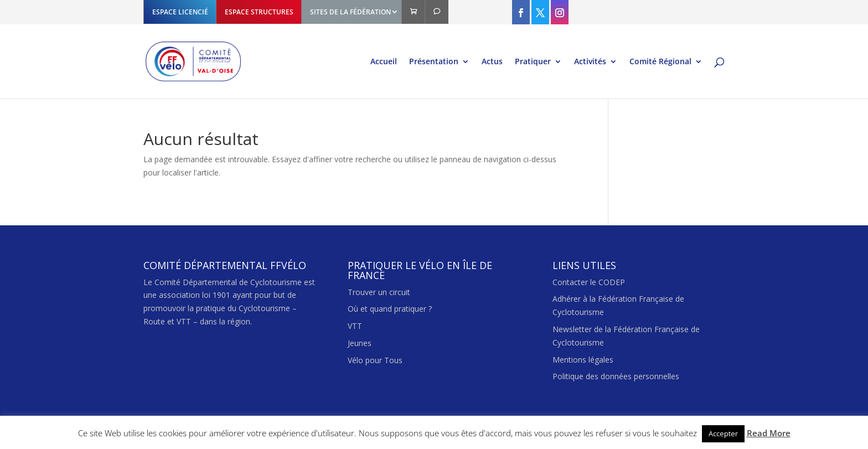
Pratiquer (533, 62)
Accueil (384, 62)
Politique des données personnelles (616, 376)
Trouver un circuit (379, 292)
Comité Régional (660, 62)
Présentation (434, 62)
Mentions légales (583, 360)
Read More (769, 433)
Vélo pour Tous (375, 360)
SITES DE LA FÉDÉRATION (350, 12)
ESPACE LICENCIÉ (180, 12)
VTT (355, 326)
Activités (590, 62)
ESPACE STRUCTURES (259, 12)
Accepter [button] (723, 433)
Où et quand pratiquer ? (390, 309)
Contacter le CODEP (589, 282)
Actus (492, 62)
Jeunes (360, 343)
